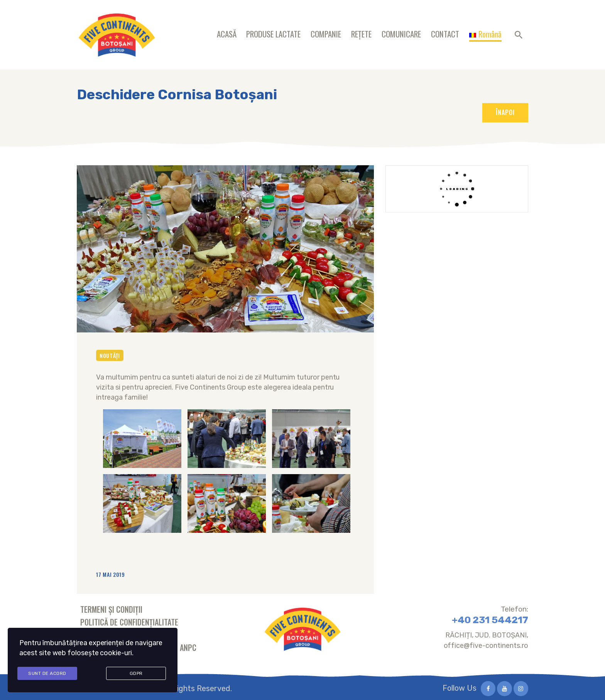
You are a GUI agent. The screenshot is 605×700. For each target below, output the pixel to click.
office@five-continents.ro (486, 646)
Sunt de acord (47, 674)
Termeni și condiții (111, 609)
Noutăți (110, 355)
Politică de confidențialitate (129, 622)
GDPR (136, 674)
